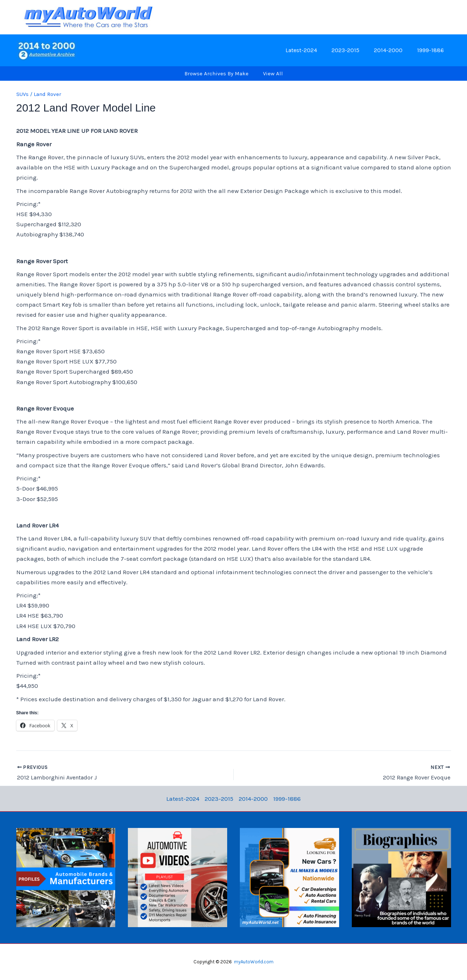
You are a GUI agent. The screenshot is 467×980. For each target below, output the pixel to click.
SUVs (22, 94)
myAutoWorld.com (254, 962)
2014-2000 (393, 50)
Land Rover (47, 94)
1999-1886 (432, 50)
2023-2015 (353, 50)
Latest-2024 (311, 50)
